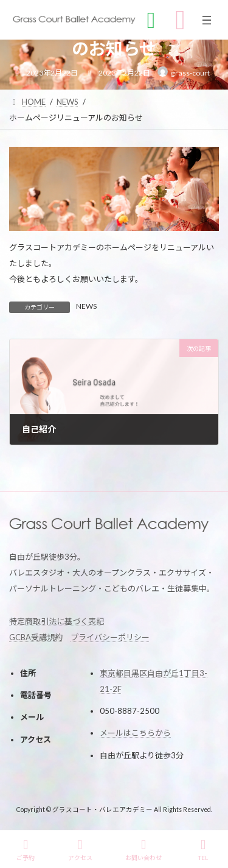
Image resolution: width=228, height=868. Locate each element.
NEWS (86, 306)
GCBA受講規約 (36, 637)
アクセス (80, 850)
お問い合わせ (143, 850)
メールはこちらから (135, 733)
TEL (203, 850)
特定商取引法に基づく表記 (57, 621)
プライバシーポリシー (110, 637)
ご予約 (26, 850)
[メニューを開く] (207, 20)
